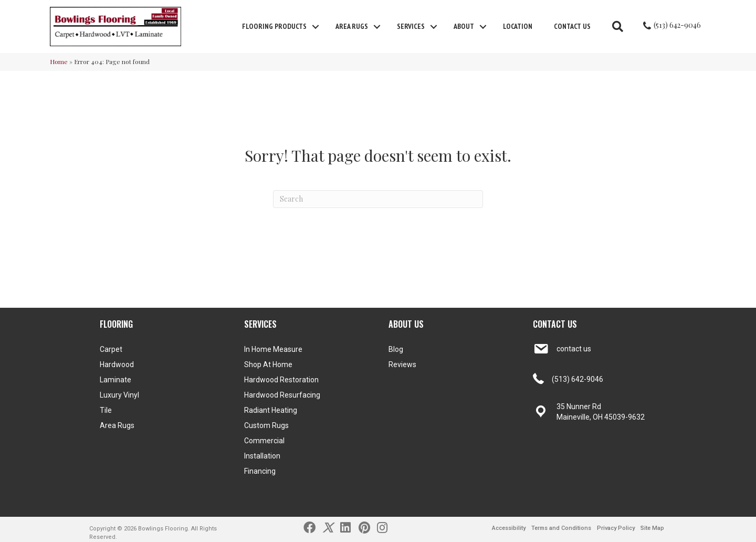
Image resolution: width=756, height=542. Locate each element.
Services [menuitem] (411, 26)
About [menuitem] (464, 26)
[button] (316, 27)
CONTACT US (555, 324)
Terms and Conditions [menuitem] (561, 528)
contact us (574, 349)
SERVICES (260, 324)
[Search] (378, 199)
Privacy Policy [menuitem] (616, 528)
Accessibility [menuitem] (509, 528)
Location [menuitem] (518, 26)
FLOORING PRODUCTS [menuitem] (274, 26)
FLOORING (116, 324)
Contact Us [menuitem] (572, 26)
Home (59, 61)
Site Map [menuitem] (652, 528)
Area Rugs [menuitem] (352, 26)
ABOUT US (406, 324)
